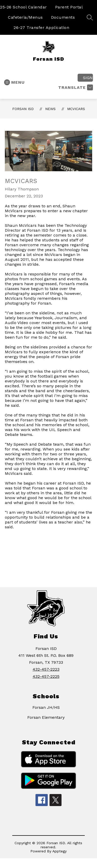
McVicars (76, 109)
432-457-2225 (46, 676)
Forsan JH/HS (46, 707)
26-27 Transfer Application (41, 28)
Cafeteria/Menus (25, 17)
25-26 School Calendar (23, 7)
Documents (63, 17)
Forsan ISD (23, 109)
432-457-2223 (46, 669)
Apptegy (59, 851)
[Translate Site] (75, 87)
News (50, 109)
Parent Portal (69, 7)
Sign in (88, 78)
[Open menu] (14, 82)
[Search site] (90, 17)
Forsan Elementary (46, 717)
